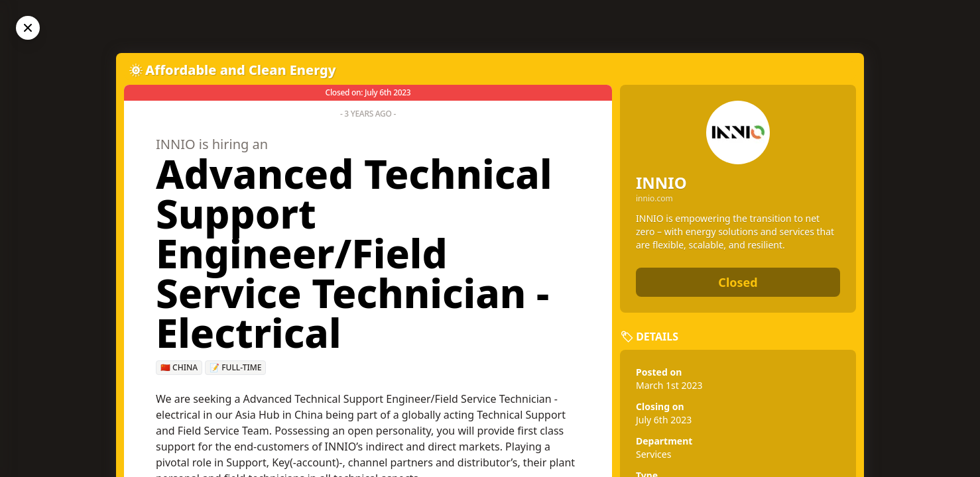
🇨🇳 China (179, 367)
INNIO (661, 183)
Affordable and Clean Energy (241, 70)
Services (653, 454)
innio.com (654, 199)
